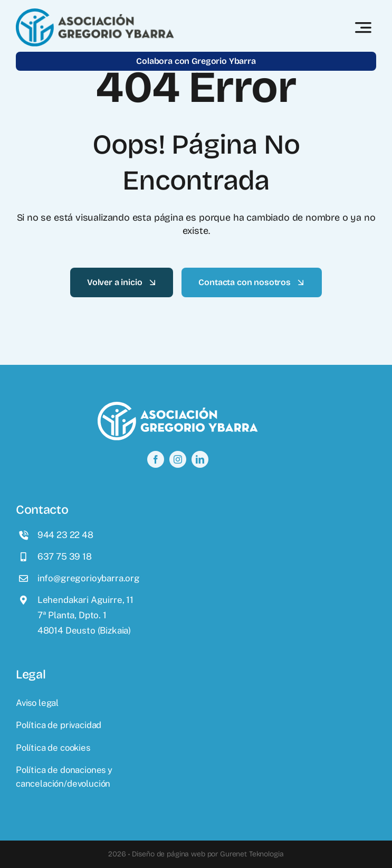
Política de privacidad (59, 725)
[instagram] (178, 459)
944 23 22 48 (65, 535)
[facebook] (156, 459)
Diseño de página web (169, 854)
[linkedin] (200, 459)
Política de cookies (53, 748)
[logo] (95, 13)
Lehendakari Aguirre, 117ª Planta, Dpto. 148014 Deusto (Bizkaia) (85, 615)
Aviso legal (37, 703)
